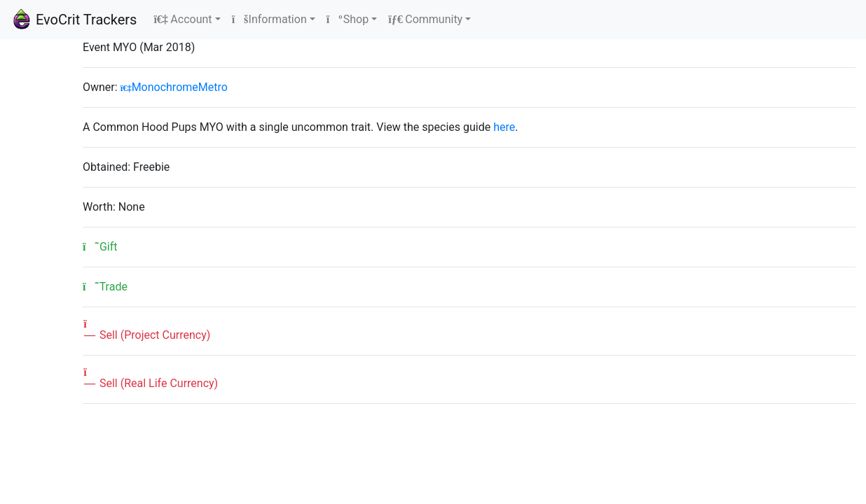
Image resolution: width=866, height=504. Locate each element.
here (504, 127)
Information (269, 19)
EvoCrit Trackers (74, 20)
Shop (348, 19)
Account (183, 19)
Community (425, 19)
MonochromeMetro (174, 87)
